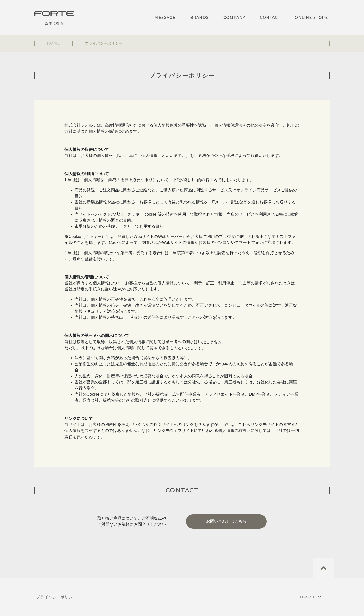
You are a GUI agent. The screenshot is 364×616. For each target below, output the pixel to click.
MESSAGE (165, 18)
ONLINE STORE (311, 18)
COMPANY (234, 18)
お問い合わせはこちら (226, 521)
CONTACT (270, 18)
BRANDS (199, 18)
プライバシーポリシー (56, 597)
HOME (53, 43)
